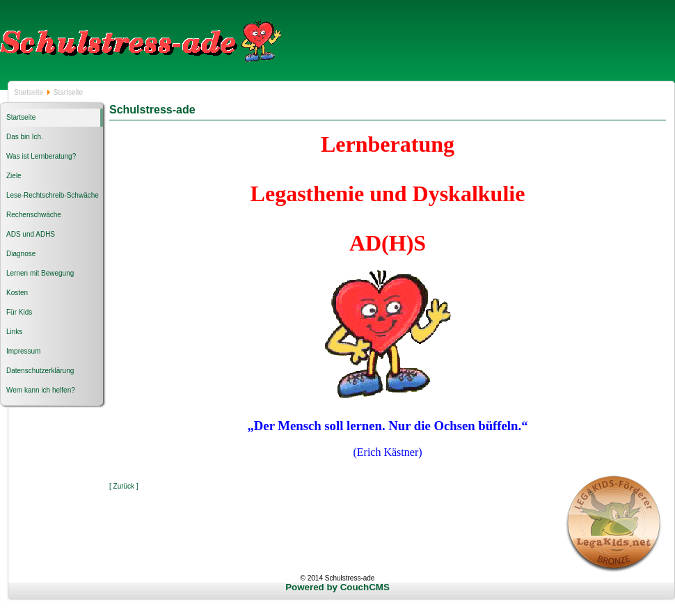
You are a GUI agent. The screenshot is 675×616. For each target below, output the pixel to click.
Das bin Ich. (25, 137)
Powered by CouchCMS (337, 587)
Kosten (17, 293)
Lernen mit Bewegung (40, 273)
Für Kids (19, 312)
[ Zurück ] (124, 486)
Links (14, 332)
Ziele (14, 176)
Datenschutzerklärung (40, 371)
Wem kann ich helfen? (41, 390)
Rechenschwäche (34, 215)
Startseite (30, 92)
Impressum (23, 351)
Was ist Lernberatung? (41, 156)
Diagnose (21, 254)
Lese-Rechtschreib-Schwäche (53, 195)
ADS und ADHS (31, 234)
